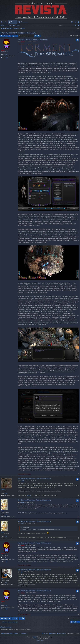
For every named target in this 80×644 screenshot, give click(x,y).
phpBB (35, 637)
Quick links (2, 22)
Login (10, 25)
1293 (6, 494)
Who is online (6, 627)
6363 (6, 54)
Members (24, 22)
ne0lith (3, 489)
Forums (14, 22)
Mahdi (3, 50)
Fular (3, 511)
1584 (6, 515)
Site (6, 22)
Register (17, 25)
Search (4, 25)
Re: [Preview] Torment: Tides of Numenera (34, 479)
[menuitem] (40, 22)
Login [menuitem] (76, 22)
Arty (36, 639)
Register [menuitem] (79, 22)
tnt (2, 579)
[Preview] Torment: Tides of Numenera (18, 33)
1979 (6, 583)
